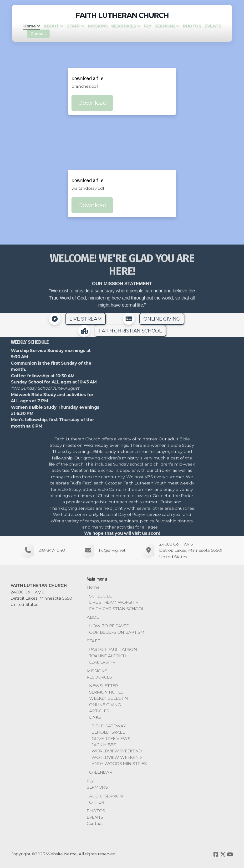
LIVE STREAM (85, 319)
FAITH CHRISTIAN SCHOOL (130, 331)
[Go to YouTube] (230, 854)
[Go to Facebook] (216, 854)
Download (92, 103)
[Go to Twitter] (223, 854)
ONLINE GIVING (162, 319)
